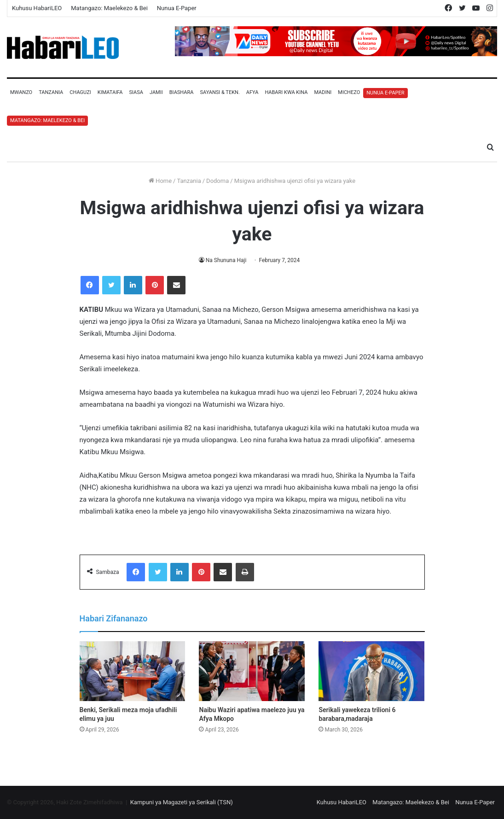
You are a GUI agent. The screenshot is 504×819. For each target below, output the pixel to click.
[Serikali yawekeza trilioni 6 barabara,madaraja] (371, 671)
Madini (323, 92)
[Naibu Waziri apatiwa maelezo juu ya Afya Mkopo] (252, 671)
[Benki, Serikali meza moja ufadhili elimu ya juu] (133, 671)
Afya (252, 92)
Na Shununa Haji (226, 260)
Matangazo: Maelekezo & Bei (109, 8)
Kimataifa (110, 92)
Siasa (136, 92)
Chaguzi (80, 92)
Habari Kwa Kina (286, 92)
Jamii (156, 92)
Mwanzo (21, 92)
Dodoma (217, 181)
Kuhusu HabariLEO (37, 8)
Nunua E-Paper (177, 8)
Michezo (349, 92)
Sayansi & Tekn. (220, 92)
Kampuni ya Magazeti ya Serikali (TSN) (182, 802)
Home (160, 181)
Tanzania (51, 92)
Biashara (182, 92)
